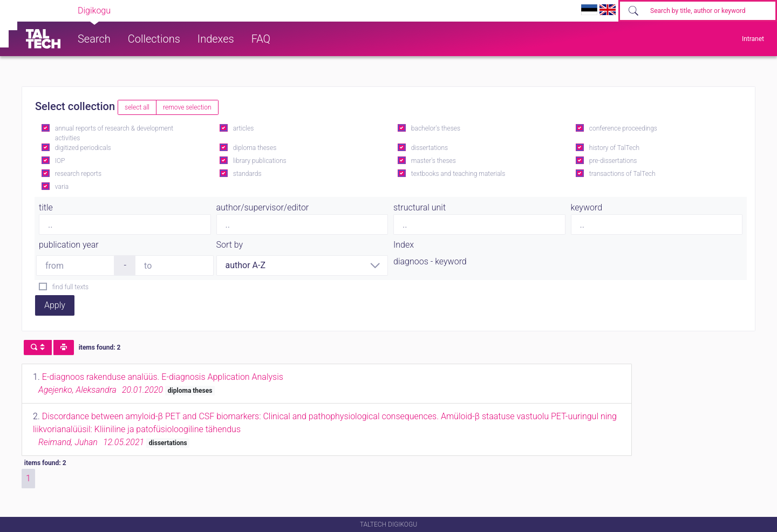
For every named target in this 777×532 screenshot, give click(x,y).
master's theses (434, 161)
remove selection (187, 107)
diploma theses (255, 148)
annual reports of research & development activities (114, 133)
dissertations (430, 148)
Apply (55, 305)
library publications (260, 161)
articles (243, 128)
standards (247, 174)
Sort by (230, 245)
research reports (78, 174)
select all (137, 107)
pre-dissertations (613, 161)
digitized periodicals (83, 148)
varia (62, 187)
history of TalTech (614, 148)
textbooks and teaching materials (458, 174)
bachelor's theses (436, 128)
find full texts (70, 287)
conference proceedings (623, 128)
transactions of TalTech (622, 174)
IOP (60, 161)
